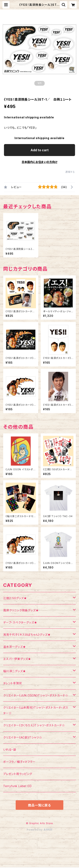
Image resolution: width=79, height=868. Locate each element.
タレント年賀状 (13, 683)
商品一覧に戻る (39, 805)
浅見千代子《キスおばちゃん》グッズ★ (27, 635)
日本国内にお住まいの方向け (39, 162)
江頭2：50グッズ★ (15, 598)
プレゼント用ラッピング (18, 774)
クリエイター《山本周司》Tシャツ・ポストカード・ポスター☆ (36, 710)
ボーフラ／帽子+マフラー (19, 762)
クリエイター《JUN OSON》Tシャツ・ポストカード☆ (36, 695)
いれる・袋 (10, 750)
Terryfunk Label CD (17, 786)
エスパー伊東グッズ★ (17, 659)
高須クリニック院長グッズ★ (21, 610)
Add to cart (40, 150)
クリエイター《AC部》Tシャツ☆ (23, 737)
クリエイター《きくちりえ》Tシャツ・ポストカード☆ (34, 725)
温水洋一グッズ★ (14, 647)
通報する (70, 172)
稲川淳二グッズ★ (14, 671)
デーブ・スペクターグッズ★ (20, 622)
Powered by (39, 830)
